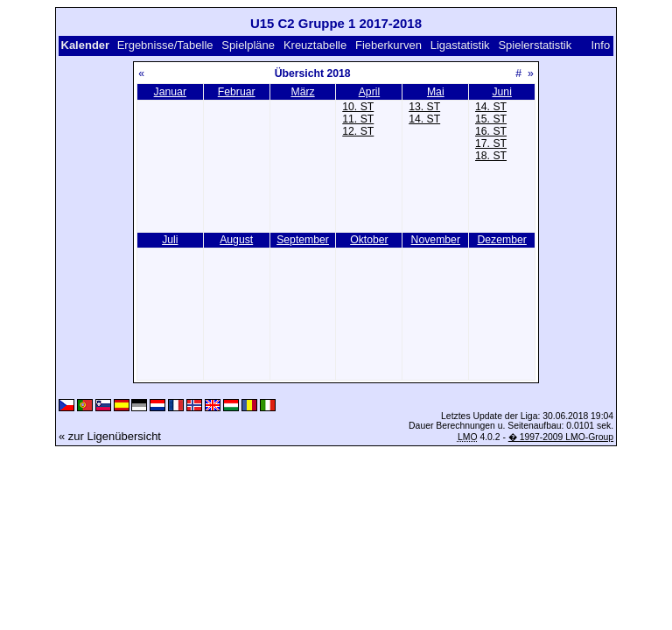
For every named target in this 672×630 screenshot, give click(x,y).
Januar (170, 92)
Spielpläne (248, 45)
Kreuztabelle (315, 45)
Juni (501, 92)
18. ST (491, 156)
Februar (237, 92)
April (369, 92)
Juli (170, 240)
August (236, 240)
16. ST (491, 131)
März (302, 92)
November (436, 240)
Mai (436, 92)
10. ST (358, 107)
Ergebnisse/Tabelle (165, 45)
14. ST (424, 119)
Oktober (369, 240)
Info (601, 45)
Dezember (501, 240)
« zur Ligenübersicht (110, 436)
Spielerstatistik (535, 45)
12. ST (358, 131)
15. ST (491, 119)
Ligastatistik (460, 45)
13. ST (424, 107)
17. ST (491, 143)
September (303, 240)
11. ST (358, 119)
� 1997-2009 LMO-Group (561, 437)
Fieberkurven (388, 45)
